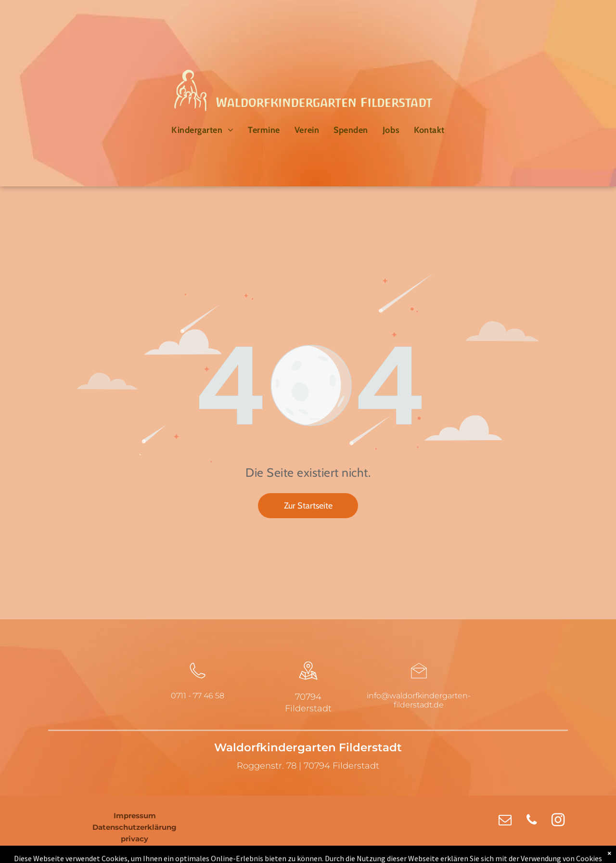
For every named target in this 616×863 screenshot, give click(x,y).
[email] (505, 821)
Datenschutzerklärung (135, 827)
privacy (135, 839)
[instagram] (558, 821)
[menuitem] (202, 130)
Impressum (135, 816)
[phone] (532, 821)
